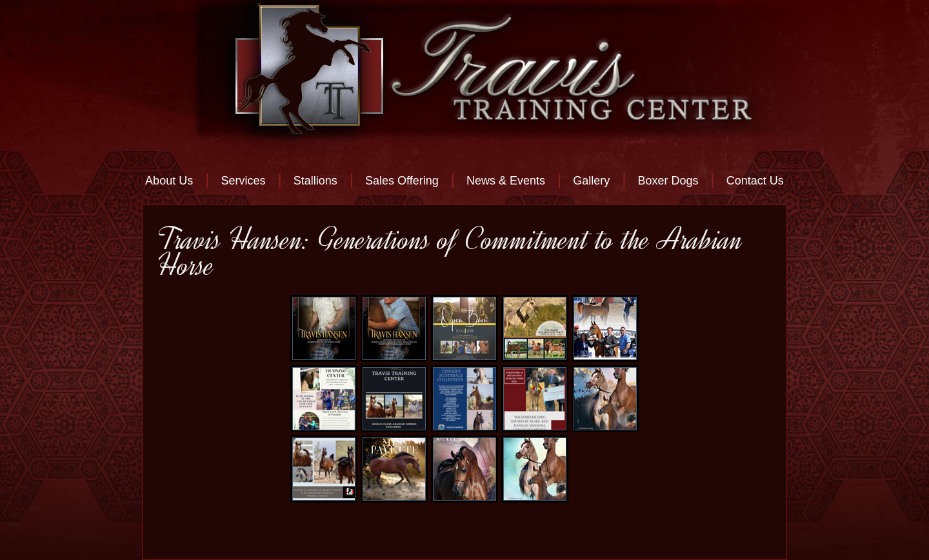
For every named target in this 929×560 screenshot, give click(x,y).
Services (243, 181)
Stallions (315, 181)
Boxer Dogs (668, 181)
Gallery (591, 181)
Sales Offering (402, 181)
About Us (169, 181)
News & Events (506, 181)
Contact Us (755, 181)
